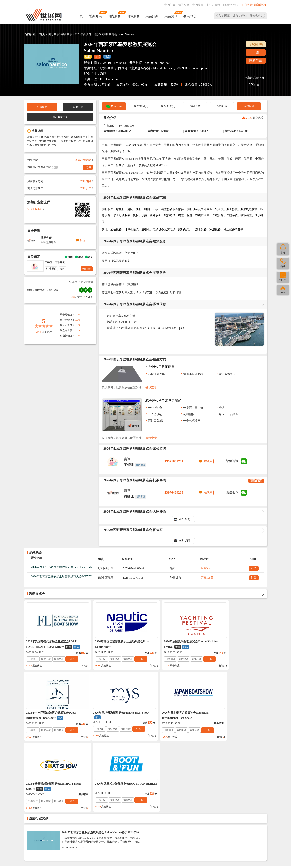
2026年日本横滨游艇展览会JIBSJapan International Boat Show (111, 715)
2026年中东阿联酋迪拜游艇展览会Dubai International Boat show (234, 644)
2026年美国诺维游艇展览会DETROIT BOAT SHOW (172, 716)
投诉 (83, 240)
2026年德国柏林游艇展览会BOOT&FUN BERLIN (235, 715)
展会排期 (152, 16)
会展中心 (190, 16)
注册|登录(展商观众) (253, 5)
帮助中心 (30, 803)
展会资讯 (171, 16)
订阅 (256, 52)
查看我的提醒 (84, 160)
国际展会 (133, 16)
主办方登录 (213, 5)
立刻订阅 (86, 181)
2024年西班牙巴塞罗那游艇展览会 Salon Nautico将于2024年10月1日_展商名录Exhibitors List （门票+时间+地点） (102, 763)
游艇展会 (67, 34)
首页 (80, 16)
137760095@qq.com (193, 829)
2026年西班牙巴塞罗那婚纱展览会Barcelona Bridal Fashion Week (70, 567)
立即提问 (184, 541)
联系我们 (43, 803)
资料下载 (195, 106)
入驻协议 (70, 803)
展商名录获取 (60, 117)
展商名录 (222, 106)
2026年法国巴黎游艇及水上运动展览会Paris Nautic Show (114, 644)
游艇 (103, 74)
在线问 (208, 461)
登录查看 (151, 388)
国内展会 (114, 16)
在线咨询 (180, 842)
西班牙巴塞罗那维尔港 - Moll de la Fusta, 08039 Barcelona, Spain (162, 68)
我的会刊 (184, 5)
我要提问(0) (141, 106)
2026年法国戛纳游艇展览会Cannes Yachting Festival (175, 644)
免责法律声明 (86, 803)
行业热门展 (256, 44)
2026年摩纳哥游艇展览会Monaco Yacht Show (50, 716)
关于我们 (57, 803)
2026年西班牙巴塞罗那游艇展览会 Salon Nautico (104, 34)
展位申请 (46, 659)
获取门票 (256, 60)
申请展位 (42, 107)
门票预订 (33, 659)
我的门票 (170, 5)
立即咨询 (87, 269)
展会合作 (102, 803)
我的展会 (198, 5)
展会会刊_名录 (119, 803)
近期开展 (95, 16)
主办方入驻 (201, 842)
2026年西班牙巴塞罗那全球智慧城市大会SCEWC (61, 577)
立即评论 (184, 519)
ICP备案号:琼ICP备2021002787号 (130, 834)
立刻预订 (86, 188)
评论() (77, 666)
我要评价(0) (168, 106)
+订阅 (88, 167)
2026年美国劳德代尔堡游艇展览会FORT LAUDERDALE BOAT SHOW (53, 644)
